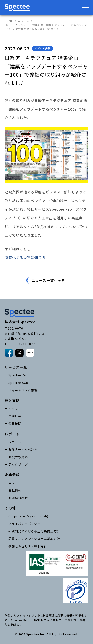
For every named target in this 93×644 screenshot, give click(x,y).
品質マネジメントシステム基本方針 (34, 539)
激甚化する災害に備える (25, 257)
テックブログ (18, 464)
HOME (9, 21)
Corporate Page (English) (28, 516)
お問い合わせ (18, 498)
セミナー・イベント (23, 449)
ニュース (24, 21)
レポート (15, 442)
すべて (13, 408)
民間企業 (15, 416)
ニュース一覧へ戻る (48, 280)
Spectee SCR (18, 382)
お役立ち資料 (18, 457)
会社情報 (15, 490)
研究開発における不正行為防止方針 (34, 531)
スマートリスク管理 (23, 390)
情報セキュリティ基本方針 (28, 546)
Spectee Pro (18, 375)
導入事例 (12, 400)
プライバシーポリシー (25, 523)
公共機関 (15, 424)
